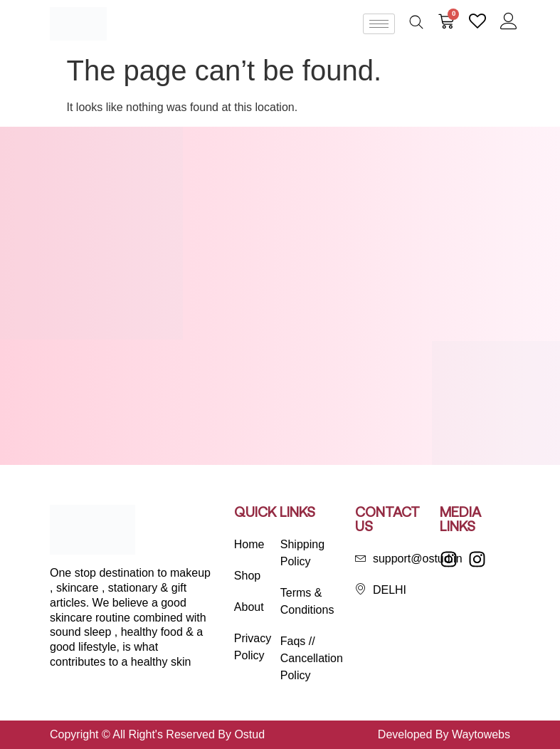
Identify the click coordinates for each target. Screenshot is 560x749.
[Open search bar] (416, 22)
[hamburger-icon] (379, 24)
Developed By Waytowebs (444, 734)
